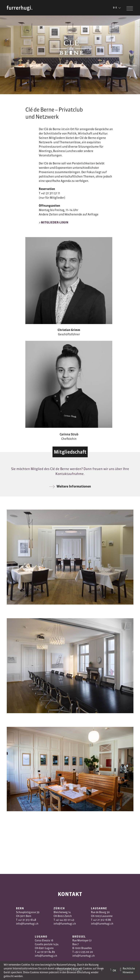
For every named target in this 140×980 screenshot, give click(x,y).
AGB (26, 964)
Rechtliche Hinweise (129, 970)
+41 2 (96, 920)
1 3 (100, 920)
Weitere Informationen (70, 486)
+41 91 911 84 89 (46, 952)
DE (117, 8)
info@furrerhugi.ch (27, 924)
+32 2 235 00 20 (84, 952)
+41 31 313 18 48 (27, 920)
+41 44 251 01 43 (65, 920)
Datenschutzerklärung (18, 967)
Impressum (12, 964)
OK (114, 971)
